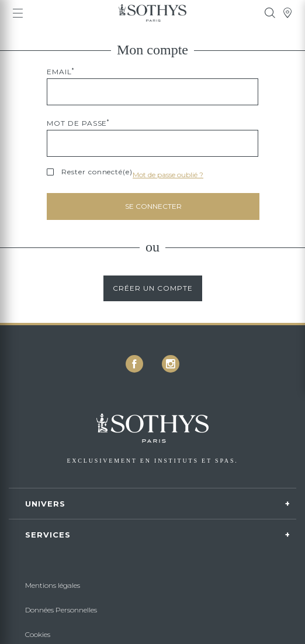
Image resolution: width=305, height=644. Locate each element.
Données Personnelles (61, 610)
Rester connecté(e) (97, 172)
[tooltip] (270, 13)
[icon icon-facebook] (134, 364)
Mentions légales (53, 585)
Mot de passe (78, 123)
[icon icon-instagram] (171, 364)
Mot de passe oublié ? (168, 175)
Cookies (38, 634)
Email (60, 72)
